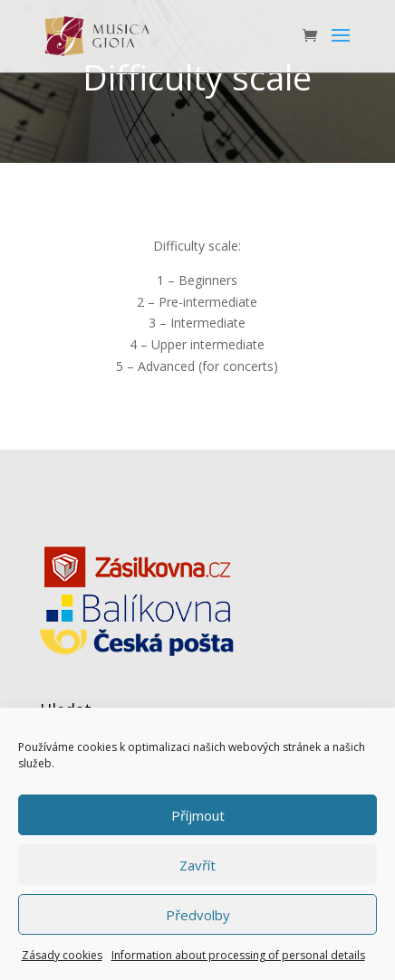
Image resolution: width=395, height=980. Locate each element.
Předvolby (198, 915)
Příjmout (198, 815)
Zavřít (197, 865)
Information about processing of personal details (238, 955)
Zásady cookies (62, 955)
